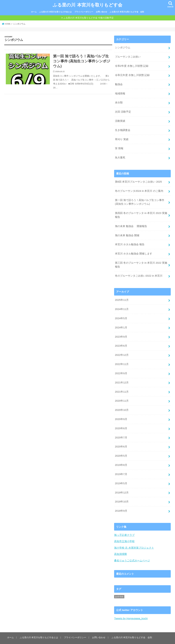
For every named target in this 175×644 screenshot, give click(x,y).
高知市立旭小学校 (124, 533)
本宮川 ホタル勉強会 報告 (130, 241)
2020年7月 (121, 431)
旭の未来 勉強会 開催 (127, 232)
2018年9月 (121, 503)
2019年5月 (121, 476)
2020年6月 (121, 440)
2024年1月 (121, 323)
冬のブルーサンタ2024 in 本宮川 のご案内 (139, 188)
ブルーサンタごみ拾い (128, 56)
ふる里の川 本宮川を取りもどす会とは (55, 11)
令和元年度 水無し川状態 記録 (132, 74)
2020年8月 (121, 422)
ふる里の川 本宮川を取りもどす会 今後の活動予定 (88, 17)
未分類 (119, 101)
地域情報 (120, 92)
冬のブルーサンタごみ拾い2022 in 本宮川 (139, 272)
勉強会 (119, 83)
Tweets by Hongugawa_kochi (131, 610)
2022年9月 (121, 368)
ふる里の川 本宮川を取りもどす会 (87, 4)
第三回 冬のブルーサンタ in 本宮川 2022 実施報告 (141, 261)
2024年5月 (121, 314)
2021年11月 (122, 386)
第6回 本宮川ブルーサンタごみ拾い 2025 (138, 179)
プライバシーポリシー (84, 11)
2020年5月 (121, 449)
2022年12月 (122, 350)
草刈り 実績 (122, 137)
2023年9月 (121, 332)
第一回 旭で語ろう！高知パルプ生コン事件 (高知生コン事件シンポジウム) (140, 199)
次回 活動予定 (123, 110)
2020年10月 (122, 404)
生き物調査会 (123, 128)
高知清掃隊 (121, 546)
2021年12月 (122, 377)
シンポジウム (123, 47)
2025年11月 (122, 296)
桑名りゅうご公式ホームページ (132, 552)
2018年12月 (122, 485)
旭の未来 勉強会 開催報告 (131, 223)
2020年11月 (122, 395)
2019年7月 (121, 467)
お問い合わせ (101, 11)
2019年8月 (121, 458)
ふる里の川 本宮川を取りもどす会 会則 (127, 11)
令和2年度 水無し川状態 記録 (132, 65)
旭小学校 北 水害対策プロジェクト (134, 539)
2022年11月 (122, 359)
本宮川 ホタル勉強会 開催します (134, 250)
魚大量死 (120, 155)
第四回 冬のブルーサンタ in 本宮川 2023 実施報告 (141, 212)
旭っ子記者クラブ (124, 527)
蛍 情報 (119, 146)
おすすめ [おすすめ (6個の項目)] (119, 588)
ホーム (34, 11)
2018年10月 (122, 494)
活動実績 (120, 119)
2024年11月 (122, 305)
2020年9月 (121, 413)
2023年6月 (121, 341)
